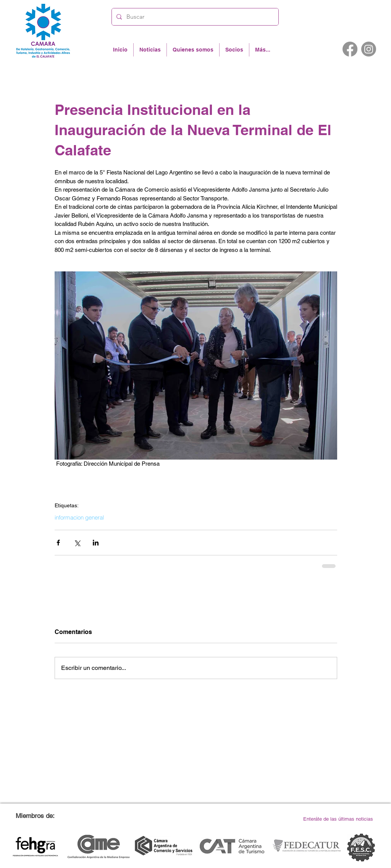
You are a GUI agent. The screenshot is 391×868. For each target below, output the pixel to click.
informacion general (79, 518)
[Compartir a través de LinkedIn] (96, 543)
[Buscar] (194, 17)
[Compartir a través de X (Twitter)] (77, 543)
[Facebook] (350, 49)
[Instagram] (369, 49)
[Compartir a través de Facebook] (58, 543)
